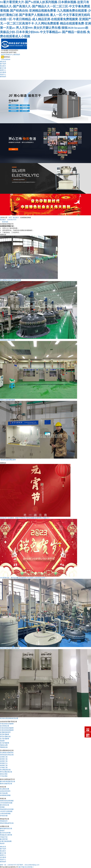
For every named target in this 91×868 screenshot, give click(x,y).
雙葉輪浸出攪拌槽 (6, 835)
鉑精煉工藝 (4, 761)
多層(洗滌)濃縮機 (6, 841)
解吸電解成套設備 (6, 828)
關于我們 (3, 64)
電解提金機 (4, 745)
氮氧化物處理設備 (6, 784)
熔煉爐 (2, 807)
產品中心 (10, 55)
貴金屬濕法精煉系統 (7, 753)
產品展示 (3, 66)
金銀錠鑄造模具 (5, 791)
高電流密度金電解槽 (7, 724)
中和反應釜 (4, 776)
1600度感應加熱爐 (6, 803)
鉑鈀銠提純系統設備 (7, 755)
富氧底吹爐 (4, 816)
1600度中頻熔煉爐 (6, 811)
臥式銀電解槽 (4, 739)
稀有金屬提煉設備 (6, 772)
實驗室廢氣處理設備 (7, 823)
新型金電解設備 (5, 736)
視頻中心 (3, 74)
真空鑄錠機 (4, 793)
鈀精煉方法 (4, 763)
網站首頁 (3, 62)
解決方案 (3, 68)
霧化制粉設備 (4, 805)
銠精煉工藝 (4, 765)
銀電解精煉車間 (5, 732)
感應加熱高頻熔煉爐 (7, 801)
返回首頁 (4, 55)
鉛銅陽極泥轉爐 (5, 795)
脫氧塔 (2, 831)
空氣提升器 (4, 837)
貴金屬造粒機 (4, 789)
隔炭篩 (2, 843)
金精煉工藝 (4, 757)
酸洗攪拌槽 (4, 839)
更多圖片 (3, 220)
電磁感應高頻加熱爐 (7, 809)
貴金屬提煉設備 (5, 770)
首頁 (10, 217)
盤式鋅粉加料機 (5, 833)
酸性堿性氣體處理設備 (7, 781)
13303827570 (12, 220)
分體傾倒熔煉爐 (5, 813)
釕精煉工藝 (4, 767)
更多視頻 (5, 222)
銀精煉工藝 (4, 759)
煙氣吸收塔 (4, 821)
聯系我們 (17, 55)
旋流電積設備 (4, 726)
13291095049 (6, 59)
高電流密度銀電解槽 (7, 728)
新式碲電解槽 (4, 743)
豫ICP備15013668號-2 (26, 867)
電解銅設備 (4, 747)
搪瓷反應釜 (4, 774)
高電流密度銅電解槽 (7, 730)
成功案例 (3, 72)
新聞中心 (3, 70)
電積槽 (2, 741)
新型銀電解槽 (4, 734)
